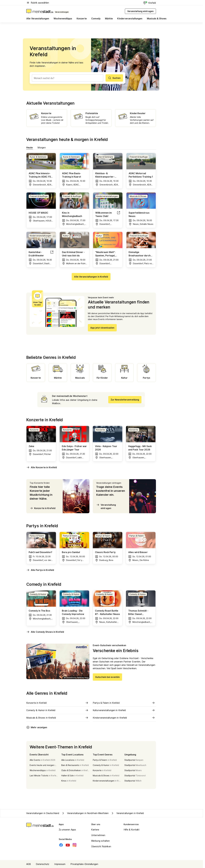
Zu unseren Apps (67, 830)
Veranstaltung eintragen (106, 506)
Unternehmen (98, 835)
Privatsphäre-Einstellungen (84, 864)
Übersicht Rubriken (101, 846)
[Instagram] (75, 845)
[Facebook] (61, 845)
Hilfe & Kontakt (132, 830)
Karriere (95, 830)
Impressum (60, 864)
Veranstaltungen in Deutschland (43, 813)
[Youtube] (68, 845)
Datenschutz (43, 864)
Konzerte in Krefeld (43, 508)
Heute (30, 147)
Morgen (42, 147)
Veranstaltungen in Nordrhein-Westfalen (85, 813)
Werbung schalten (100, 841)
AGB (29, 864)
